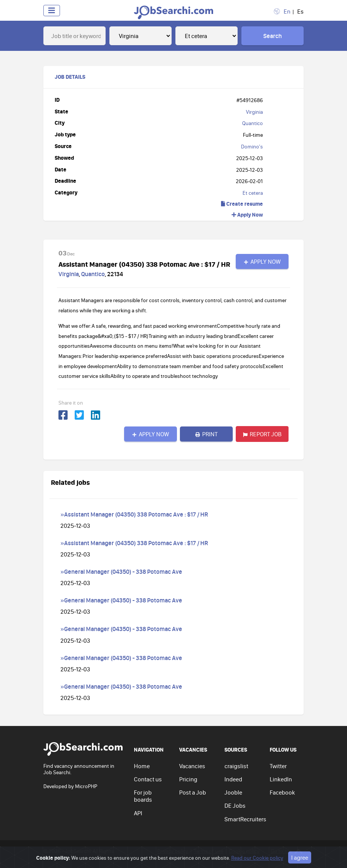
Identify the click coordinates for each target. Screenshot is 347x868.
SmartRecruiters (245, 819)
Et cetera (253, 193)
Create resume (242, 204)
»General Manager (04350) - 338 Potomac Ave (121, 572)
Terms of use (209, 851)
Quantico (253, 123)
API (138, 813)
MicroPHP (86, 786)
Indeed (233, 779)
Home (142, 766)
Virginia (254, 112)
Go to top (287, 851)
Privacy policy (173, 851)
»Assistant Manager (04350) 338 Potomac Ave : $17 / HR (134, 514)
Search (273, 36)
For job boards (143, 796)
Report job (262, 434)
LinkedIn (281, 779)
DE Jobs (235, 805)
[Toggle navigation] (52, 11)
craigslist (236, 766)
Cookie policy (244, 851)
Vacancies (192, 766)
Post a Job (193, 792)
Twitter (278, 766)
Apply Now (247, 215)
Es (300, 11)
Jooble (233, 792)
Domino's (252, 147)
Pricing (188, 779)
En (287, 11)
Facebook (282, 792)
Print (207, 434)
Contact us (148, 779)
